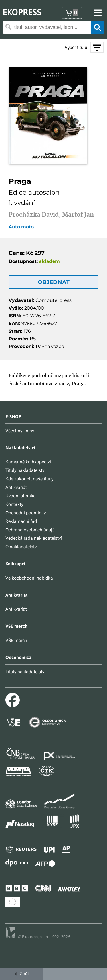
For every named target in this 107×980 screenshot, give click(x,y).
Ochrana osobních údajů (30, 530)
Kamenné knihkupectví (28, 462)
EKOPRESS (22, 12)
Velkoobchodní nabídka (29, 578)
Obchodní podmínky (26, 513)
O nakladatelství (22, 547)
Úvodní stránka (21, 496)
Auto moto (21, 227)
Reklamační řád (21, 521)
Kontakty (14, 504)
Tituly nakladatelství (25, 470)
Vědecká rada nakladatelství (34, 538)
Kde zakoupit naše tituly (29, 479)
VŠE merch (16, 640)
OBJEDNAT (54, 282)
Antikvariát (16, 487)
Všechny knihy (20, 431)
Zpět (21, 974)
